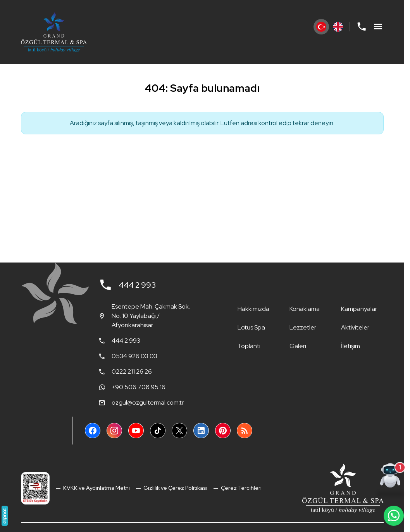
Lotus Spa (251, 327)
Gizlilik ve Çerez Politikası (175, 488)
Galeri (298, 346)
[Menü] (378, 27)
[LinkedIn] (201, 431)
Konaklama (305, 309)
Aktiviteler (355, 327)
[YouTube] (136, 431)
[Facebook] (93, 431)
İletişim (351, 346)
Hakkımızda (253, 309)
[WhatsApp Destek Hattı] (394, 516)
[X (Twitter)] (179, 431)
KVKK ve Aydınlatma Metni (96, 488)
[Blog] (245, 431)
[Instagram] (114, 431)
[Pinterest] (223, 431)
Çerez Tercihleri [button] (241, 488)
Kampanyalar (359, 309)
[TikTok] (158, 431)
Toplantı (249, 346)
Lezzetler (303, 327)
